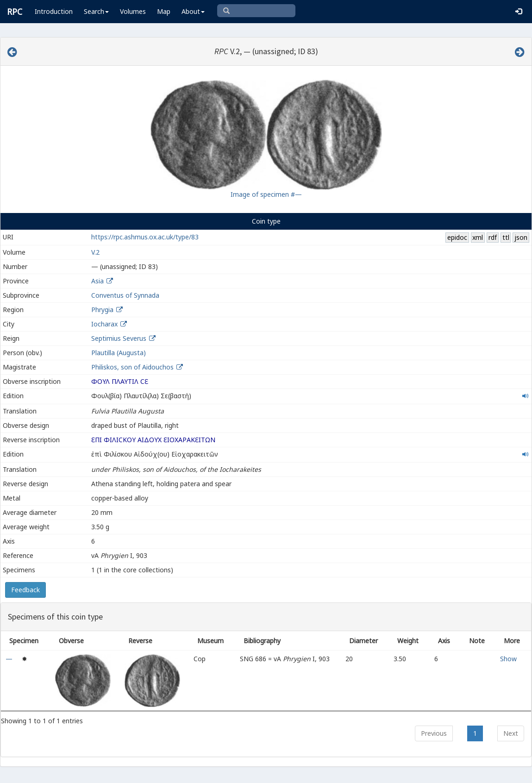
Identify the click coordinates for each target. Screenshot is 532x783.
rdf (493, 237)
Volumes (133, 11)
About (193, 11)
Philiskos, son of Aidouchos (133, 367)
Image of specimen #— (266, 194)
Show (508, 659)
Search (96, 11)
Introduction (54, 11)
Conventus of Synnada (125, 295)
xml (478, 237)
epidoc (457, 237)
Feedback (25, 590)
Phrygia (102, 310)
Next (511, 733)
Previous (434, 733)
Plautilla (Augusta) (119, 353)
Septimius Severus (119, 338)
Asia (97, 281)
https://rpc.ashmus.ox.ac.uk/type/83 (145, 237)
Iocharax (104, 324)
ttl (506, 237)
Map (164, 11)
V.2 (95, 252)
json (521, 237)
